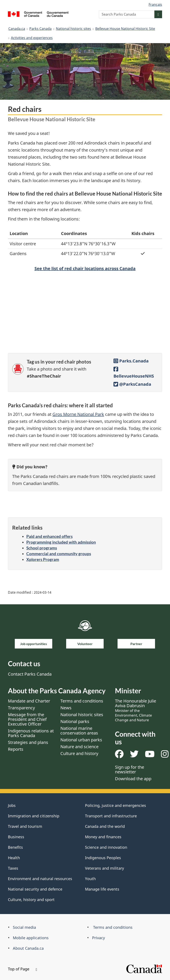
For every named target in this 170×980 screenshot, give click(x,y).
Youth (90, 879)
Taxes (13, 868)
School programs (42, 548)
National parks (75, 721)
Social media (24, 927)
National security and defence (35, 889)
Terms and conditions (82, 701)
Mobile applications (31, 938)
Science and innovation (106, 847)
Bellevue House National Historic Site (125, 29)
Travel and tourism (25, 826)
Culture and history (79, 753)
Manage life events (102, 889)
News (66, 708)
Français (155, 4)
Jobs (12, 805)
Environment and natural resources (40, 879)
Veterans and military (104, 868)
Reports (16, 749)
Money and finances (103, 837)
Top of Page (22, 969)
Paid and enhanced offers (49, 536)
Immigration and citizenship (34, 816)
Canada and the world (105, 826)
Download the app (133, 779)
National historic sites (73, 29)
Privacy (98, 938)
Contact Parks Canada (30, 674)
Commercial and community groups (59, 554)
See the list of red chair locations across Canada (85, 268)
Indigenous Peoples (103, 858)
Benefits (15, 847)
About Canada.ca (28, 948)
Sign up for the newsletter (130, 769)
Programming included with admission (61, 542)
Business (16, 837)
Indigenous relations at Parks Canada (31, 733)
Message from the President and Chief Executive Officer (27, 719)
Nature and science (79, 747)
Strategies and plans (28, 742)
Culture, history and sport (31, 900)
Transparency (21, 708)
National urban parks (81, 740)
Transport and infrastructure (111, 816)
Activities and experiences (32, 38)
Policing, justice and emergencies (116, 805)
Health (14, 858)
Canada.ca (17, 29)
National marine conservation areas (79, 731)
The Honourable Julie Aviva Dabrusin (136, 710)
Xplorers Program (43, 559)
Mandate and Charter (29, 701)
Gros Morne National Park (78, 414)
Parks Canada (40, 29)
